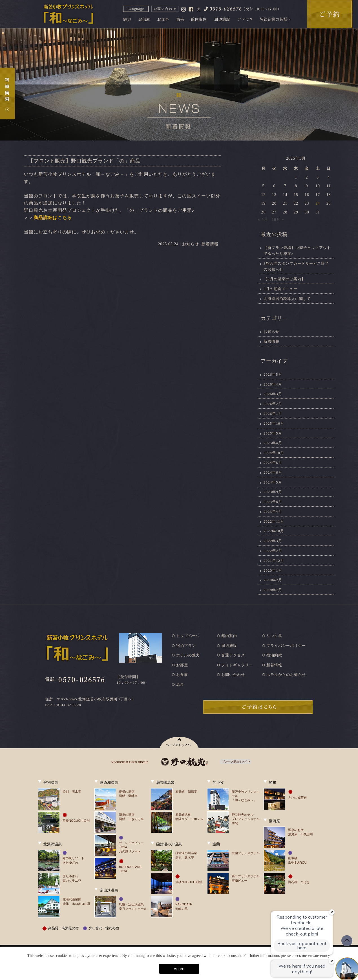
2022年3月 (273, 541)
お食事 (182, 675)
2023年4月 (273, 512)
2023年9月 (273, 492)
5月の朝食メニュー (280, 289)
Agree (179, 969)
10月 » (278, 220)
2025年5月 (273, 433)
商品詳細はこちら (53, 218)
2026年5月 (273, 374)
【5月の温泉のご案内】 (284, 279)
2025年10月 (274, 423)
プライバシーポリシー (286, 646)
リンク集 (274, 636)
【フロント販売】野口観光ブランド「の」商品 (84, 161)
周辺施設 (229, 646)
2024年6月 (273, 472)
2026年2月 (273, 404)
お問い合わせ (233, 675)
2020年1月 (273, 570)
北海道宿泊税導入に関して (287, 299)
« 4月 (263, 220)
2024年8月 (273, 463)
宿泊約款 (274, 655)
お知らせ (191, 244)
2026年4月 (273, 384)
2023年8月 (273, 502)
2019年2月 (273, 580)
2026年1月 (273, 414)
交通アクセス (233, 655)
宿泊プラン (186, 646)
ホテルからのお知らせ (286, 675)
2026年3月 (273, 394)
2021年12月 (274, 561)
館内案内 (229, 636)
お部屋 (182, 665)
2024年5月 (273, 482)
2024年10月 (274, 453)
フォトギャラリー (237, 665)
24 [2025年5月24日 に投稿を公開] (318, 203)
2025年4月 (273, 443)
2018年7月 (273, 590)
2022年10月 (274, 531)
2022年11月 (274, 521)
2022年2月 (273, 551)
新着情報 (210, 244)
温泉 (180, 684)
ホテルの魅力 (188, 655)
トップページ (188, 636)
